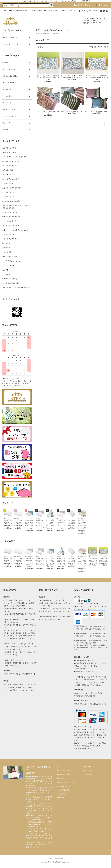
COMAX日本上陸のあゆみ (11, 279)
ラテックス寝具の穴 (9, 166)
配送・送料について (63, 775)
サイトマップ (7, 274)
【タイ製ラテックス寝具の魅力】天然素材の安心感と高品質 (17, 207)
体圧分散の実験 (8, 170)
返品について (61, 778)
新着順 (106, 47)
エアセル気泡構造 (8, 183)
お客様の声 (6, 248)
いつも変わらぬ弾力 (9, 192)
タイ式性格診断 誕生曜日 (11, 283)
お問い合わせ (92, 11)
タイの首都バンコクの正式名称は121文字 (17, 288)
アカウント (90, 5)
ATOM (63, 798)
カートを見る (88, 771)
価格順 (100, 47)
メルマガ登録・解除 (69, 11)
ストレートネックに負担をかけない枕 (15, 230)
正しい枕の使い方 (8, 197)
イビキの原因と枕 (8, 234)
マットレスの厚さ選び (10, 221)
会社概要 (5, 270)
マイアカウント (88, 767)
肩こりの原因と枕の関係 (11, 226)
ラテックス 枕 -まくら (46, 33)
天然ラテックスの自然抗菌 (11, 188)
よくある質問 (7, 252)
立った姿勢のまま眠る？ (11, 179)
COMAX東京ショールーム (11, 261)
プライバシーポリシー (64, 786)
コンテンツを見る (51, 11)
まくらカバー (56, 33)
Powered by (55, 862)
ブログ (82, 11)
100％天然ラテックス (10, 212)
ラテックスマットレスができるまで (15, 157)
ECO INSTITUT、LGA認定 (11, 201)
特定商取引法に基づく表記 (66, 782)
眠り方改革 (6, 243)
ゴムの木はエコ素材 (9, 152)
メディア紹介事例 (8, 265)
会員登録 (78, 5)
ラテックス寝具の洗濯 (10, 239)
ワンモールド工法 (8, 175)
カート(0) (103, 5)
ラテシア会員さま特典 (10, 257)
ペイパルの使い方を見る (83, 749)
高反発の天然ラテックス (11, 161)
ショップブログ (62, 794)
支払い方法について (63, 771)
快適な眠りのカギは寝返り (11, 217)
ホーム (5, 11)
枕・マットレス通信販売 (18, 11)
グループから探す (35, 11)
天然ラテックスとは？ (10, 148)
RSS (58, 798)
